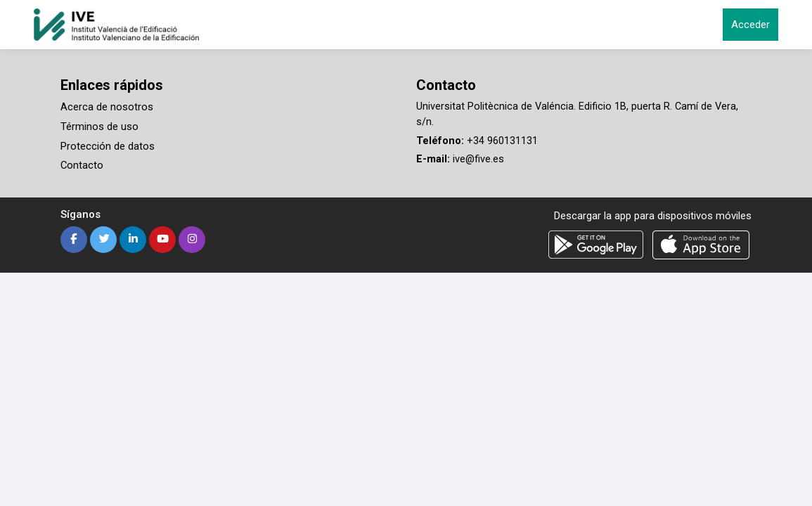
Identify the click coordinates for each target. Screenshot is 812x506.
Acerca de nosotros (107, 107)
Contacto (82, 164)
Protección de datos (108, 145)
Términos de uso (99, 126)
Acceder (750, 25)
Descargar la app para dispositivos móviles (653, 214)
